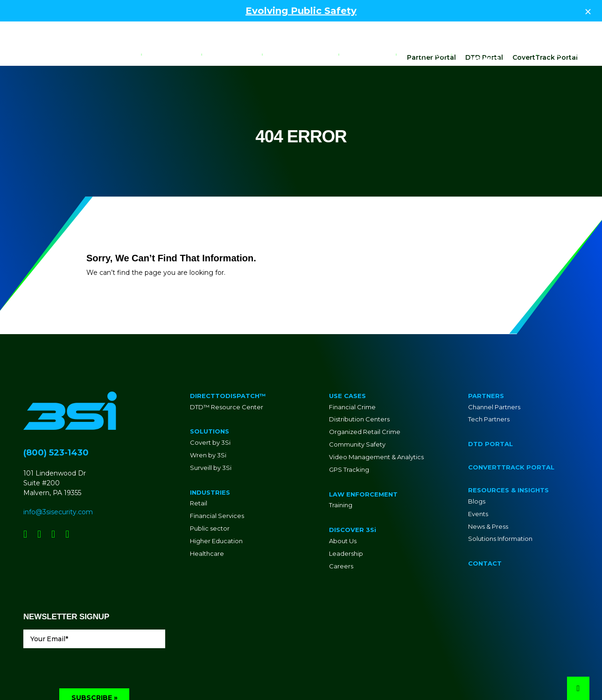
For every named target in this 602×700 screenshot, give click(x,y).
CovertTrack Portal (545, 29)
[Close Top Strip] (588, 11)
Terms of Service (402, 678)
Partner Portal (431, 29)
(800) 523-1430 (56, 425)
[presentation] (94, 642)
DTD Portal (484, 29)
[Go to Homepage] (38, 54)
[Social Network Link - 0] (25, 506)
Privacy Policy (358, 678)
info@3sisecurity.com (58, 484)
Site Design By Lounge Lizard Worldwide (524, 678)
